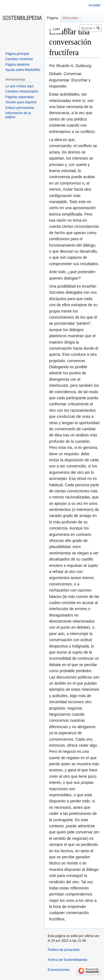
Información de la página (18, 115)
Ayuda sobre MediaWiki (23, 70)
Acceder (95, 5)
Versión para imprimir (21, 102)
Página (52, 18)
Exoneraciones (59, 970)
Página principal (17, 54)
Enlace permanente (20, 108)
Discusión (70, 18)
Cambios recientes (19, 59)
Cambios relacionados (22, 91)
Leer (53, 29)
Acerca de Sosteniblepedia (68, 960)
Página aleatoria (17, 65)
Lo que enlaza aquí (19, 86)
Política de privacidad (64, 950)
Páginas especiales (20, 97)
